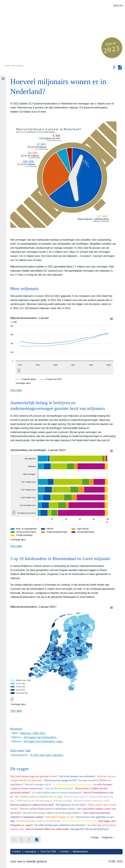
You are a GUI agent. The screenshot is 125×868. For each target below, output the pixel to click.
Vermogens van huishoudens (40, 737)
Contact (64, 852)
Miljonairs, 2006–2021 (33, 733)
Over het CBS (48, 852)
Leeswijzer (31, 852)
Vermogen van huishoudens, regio (43, 741)
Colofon (16, 852)
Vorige (95, 837)
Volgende (107, 837)
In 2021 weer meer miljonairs (46, 755)
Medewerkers (80, 852)
